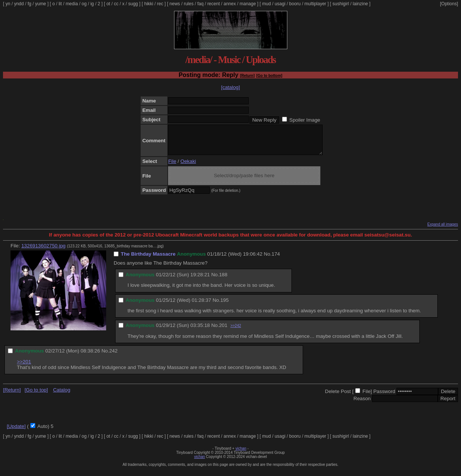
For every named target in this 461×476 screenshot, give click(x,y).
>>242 (236, 331)
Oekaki (188, 167)
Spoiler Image (305, 120)
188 (223, 280)
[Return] (247, 76)
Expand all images (443, 230)
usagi (280, 4)
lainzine (360, 4)
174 (276, 260)
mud (267, 4)
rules (189, 4)
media (72, 4)
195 (224, 306)
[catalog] (230, 87)
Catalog (62, 395)
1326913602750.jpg (44, 251)
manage (248, 4)
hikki (149, 4)
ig (92, 4)
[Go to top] (36, 395)
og (84, 4)
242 (113, 356)
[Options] (449, 4)
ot (108, 4)
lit (60, 4)
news (175, 4)
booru (295, 4)
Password (384, 397)
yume (40, 4)
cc (116, 4)
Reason (362, 404)
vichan (241, 454)
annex (230, 4)
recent (214, 4)
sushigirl (341, 4)
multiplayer (315, 4)
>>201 (24, 367)
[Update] (16, 432)
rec (160, 4)
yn (8, 4)
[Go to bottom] (269, 76)
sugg (133, 4)
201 (223, 331)
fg (29, 4)
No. (268, 260)
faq (200, 4)
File (172, 167)
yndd (19, 4)
